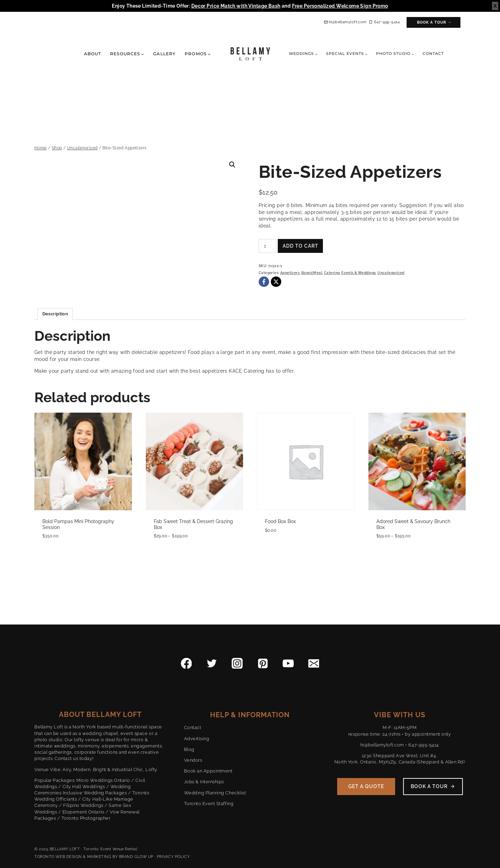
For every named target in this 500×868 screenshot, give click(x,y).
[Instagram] (237, 663)
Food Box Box (280, 521)
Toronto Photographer (86, 818)
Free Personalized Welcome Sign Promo (340, 6)
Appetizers (290, 273)
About (93, 54)
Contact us (66, 758)
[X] (276, 282)
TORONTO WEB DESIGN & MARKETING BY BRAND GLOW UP (94, 857)
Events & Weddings (359, 273)
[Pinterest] (263, 663)
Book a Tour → (434, 22)
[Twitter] (212, 663)
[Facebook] (264, 282)
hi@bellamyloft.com (382, 745)
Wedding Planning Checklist (215, 793)
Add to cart (301, 246)
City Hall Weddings (84, 787)
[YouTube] (288, 663)
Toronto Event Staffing (209, 804)
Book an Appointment (208, 771)
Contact (433, 53)
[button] (232, 165)
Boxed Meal (312, 273)
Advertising (197, 739)
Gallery (164, 54)
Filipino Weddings (83, 805)
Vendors (193, 760)
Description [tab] (55, 314)
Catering (332, 273)
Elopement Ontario (84, 812)
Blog (189, 749)
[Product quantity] (268, 246)
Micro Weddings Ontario (103, 780)
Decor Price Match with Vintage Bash (236, 6)
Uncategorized (391, 273)
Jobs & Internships (204, 782)
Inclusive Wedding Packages (95, 793)
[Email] (314, 663)
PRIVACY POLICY (173, 857)
